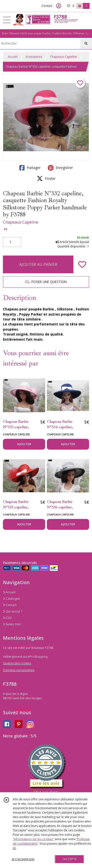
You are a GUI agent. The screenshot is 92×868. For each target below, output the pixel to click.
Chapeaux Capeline (64, 57)
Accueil (13, 57)
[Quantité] (12, 242)
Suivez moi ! (12, 624)
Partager (30, 168)
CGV (7, 618)
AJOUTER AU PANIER (38, 264)
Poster (46, 179)
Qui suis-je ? (13, 611)
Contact (47, 6)
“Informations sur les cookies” (33, 839)
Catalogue (11, 599)
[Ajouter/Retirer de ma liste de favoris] (82, 264)
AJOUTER (24, 444)
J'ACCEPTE (69, 859)
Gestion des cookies (17, 663)
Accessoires (34, 57)
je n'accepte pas (23, 859)
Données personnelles (19, 670)
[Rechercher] (86, 44)
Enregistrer (60, 168)
